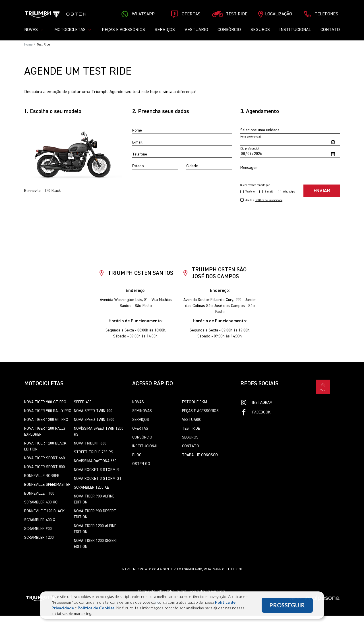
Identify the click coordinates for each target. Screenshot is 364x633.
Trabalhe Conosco (200, 455)
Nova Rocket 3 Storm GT (98, 479)
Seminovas (142, 411)
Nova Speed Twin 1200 (94, 420)
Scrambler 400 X (40, 520)
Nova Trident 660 (90, 444)
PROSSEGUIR (287, 605)
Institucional (295, 30)
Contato (330, 30)
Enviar (322, 191)
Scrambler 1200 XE (91, 488)
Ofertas (140, 429)
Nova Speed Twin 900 (93, 411)
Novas (138, 402)
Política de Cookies (96, 608)
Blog (137, 455)
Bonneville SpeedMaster (47, 485)
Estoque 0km (195, 402)
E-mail (269, 192)
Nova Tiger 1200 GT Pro (46, 420)
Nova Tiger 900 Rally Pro (48, 411)
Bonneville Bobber (42, 476)
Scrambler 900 (38, 529)
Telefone (250, 192)
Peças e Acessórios (123, 30)
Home (28, 45)
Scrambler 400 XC (41, 503)
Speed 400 (83, 402)
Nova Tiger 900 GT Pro (45, 402)
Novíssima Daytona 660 (95, 461)
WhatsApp (289, 192)
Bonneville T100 (39, 494)
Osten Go (141, 464)
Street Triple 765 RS (94, 452)
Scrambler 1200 (39, 538)
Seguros (260, 30)
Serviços (165, 30)
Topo (323, 386)
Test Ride (191, 429)
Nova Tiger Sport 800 (45, 467)
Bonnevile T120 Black (45, 511)
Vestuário (196, 30)
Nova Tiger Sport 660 (45, 458)
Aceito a (264, 200)
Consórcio (229, 30)
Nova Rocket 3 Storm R (96, 470)
